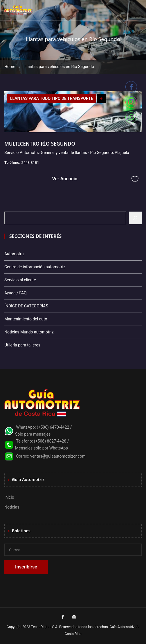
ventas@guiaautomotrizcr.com (58, 456)
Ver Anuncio (65, 179)
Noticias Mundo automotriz (29, 332)
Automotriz (14, 254)
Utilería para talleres (22, 345)
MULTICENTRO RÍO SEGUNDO (40, 144)
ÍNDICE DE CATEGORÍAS (26, 306)
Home (10, 67)
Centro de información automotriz (35, 267)
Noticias (12, 507)
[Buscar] (135, 218)
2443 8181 (30, 163)
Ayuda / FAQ (16, 293)
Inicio (9, 497)
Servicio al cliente (20, 280)
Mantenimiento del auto (26, 319)
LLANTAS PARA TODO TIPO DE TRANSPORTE (52, 98)
